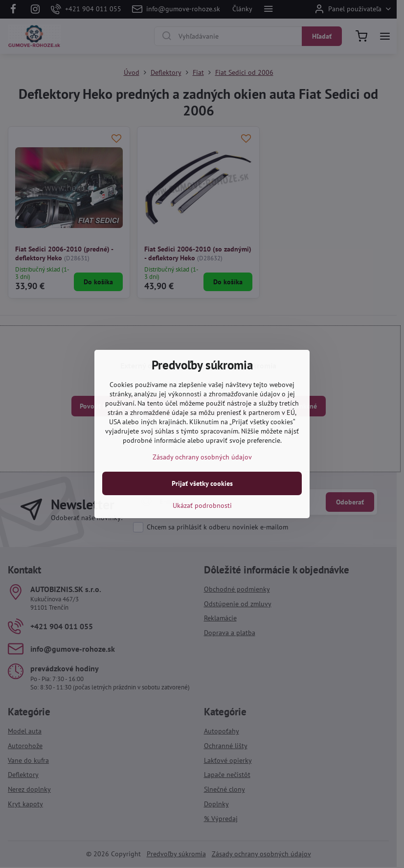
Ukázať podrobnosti (202, 505)
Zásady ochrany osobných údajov (202, 457)
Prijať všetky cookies (202, 483)
